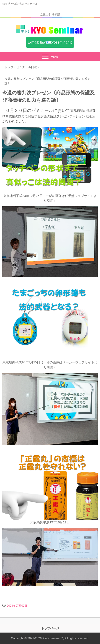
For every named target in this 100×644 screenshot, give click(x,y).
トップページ (50, 628)
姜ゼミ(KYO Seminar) (50, 31)
